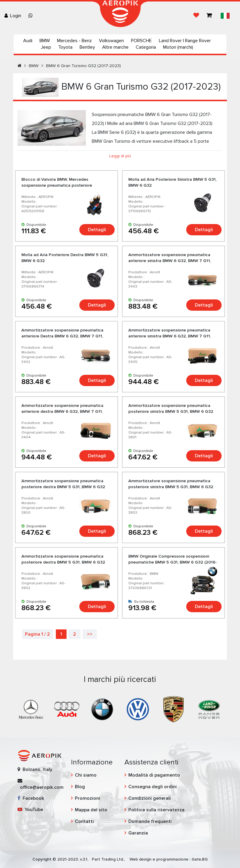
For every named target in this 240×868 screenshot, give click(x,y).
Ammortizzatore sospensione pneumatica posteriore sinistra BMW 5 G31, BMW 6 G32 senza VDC (171, 411)
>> (90, 634)
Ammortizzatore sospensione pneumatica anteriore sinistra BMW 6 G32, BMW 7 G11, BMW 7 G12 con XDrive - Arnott (170, 336)
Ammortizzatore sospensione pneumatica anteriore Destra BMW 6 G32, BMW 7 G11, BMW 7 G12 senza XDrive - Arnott (62, 336)
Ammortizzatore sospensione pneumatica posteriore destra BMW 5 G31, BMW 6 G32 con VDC (63, 562)
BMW (45, 41)
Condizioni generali (150, 798)
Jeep (46, 47)
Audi (28, 41)
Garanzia (138, 833)
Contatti (84, 821)
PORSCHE (141, 41)
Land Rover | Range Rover (185, 41)
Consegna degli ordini (153, 787)
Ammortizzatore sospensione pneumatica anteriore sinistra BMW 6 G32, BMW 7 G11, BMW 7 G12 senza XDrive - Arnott (170, 261)
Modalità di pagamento (154, 775)
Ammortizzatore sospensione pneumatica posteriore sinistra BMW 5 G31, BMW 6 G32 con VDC (171, 487)
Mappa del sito (91, 810)
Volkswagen (111, 41)
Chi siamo (86, 775)
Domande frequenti (150, 821)
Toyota (65, 47)
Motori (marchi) (178, 47)
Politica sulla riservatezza (156, 810)
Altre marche (115, 47)
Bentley (87, 47)
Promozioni (87, 798)
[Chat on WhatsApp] (32, 16)
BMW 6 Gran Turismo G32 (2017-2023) (83, 66)
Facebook (31, 798)
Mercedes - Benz (74, 41)
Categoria (146, 47)
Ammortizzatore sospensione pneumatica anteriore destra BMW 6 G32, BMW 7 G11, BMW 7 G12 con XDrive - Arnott (62, 411)
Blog (80, 787)
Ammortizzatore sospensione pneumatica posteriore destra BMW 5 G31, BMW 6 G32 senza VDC (63, 487)
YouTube (30, 810)
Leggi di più (120, 156)
